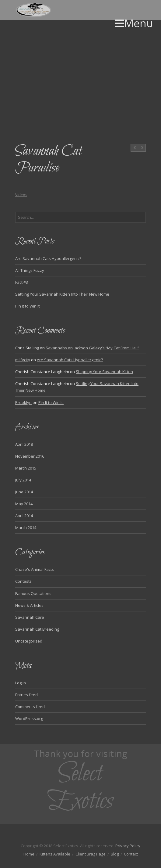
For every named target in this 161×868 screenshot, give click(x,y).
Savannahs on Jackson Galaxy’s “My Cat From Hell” (92, 348)
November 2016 (30, 456)
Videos (21, 195)
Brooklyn (23, 402)
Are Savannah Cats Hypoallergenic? (48, 258)
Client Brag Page (91, 854)
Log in (21, 683)
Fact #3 (22, 282)
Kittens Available (55, 854)
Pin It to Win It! (28, 306)
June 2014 (24, 492)
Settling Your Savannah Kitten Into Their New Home (62, 294)
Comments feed (30, 707)
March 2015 (26, 468)
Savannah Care (30, 617)
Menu (134, 23)
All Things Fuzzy (30, 270)
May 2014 (24, 504)
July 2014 (23, 480)
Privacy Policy (128, 846)
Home (29, 854)
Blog (115, 854)
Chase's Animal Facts (35, 569)
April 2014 (24, 516)
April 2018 (24, 444)
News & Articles (29, 605)
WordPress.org (29, 719)
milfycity (23, 360)
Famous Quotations (33, 593)
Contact (131, 854)
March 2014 (26, 528)
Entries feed (26, 695)
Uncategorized (29, 641)
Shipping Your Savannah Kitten (104, 372)
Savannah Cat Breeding (37, 629)
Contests (23, 581)
